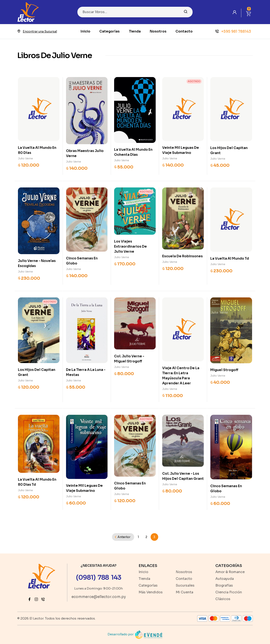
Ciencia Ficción (229, 592)
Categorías (109, 31)
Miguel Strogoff (224, 370)
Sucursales (185, 585)
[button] (248, 13)
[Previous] (123, 537)
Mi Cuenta (184, 592)
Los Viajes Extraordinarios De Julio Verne (130, 246)
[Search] (135, 12)
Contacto (184, 31)
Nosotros (158, 31)
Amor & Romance (230, 572)
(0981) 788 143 (99, 578)
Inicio (85, 31)
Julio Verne (25, 158)
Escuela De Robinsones (182, 256)
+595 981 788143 (233, 32)
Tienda (135, 31)
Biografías (224, 585)
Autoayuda (225, 579)
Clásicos (223, 599)
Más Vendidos (151, 592)
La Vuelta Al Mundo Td (230, 258)
